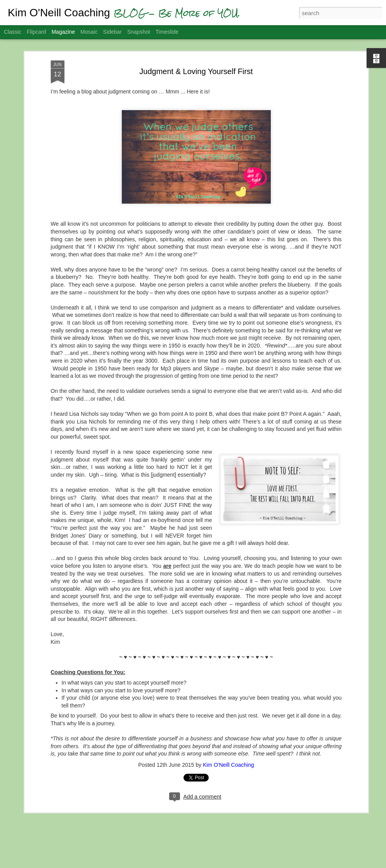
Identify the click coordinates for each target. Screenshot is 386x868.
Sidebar (113, 32)
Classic (13, 32)
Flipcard (36, 32)
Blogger (229, 864)
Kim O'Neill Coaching (228, 751)
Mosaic (89, 32)
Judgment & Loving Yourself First (196, 57)
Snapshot (139, 32)
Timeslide (167, 32)
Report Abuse (252, 864)
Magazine (63, 32)
